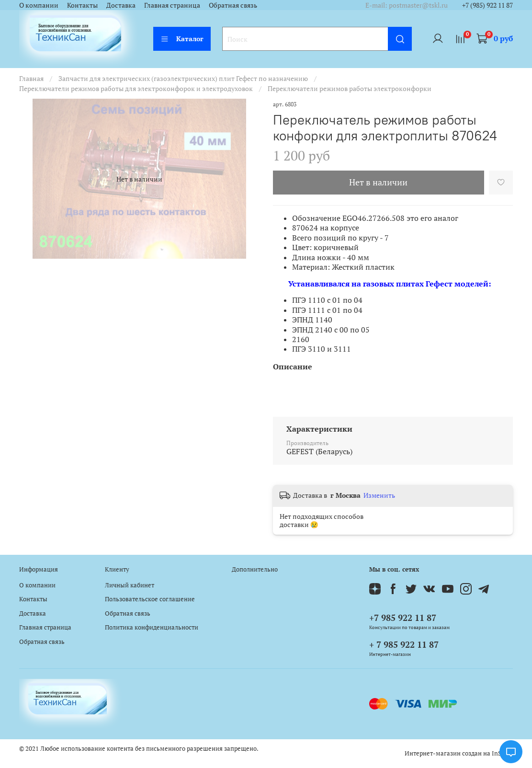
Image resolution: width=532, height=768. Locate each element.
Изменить (379, 495)
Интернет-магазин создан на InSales (459, 753)
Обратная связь (233, 5)
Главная (31, 78)
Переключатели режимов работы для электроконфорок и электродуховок (136, 88)
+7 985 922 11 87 (403, 618)
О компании (39, 5)
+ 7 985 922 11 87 (404, 644)
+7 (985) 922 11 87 (487, 5)
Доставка (121, 5)
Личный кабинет (130, 585)
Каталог (182, 39)
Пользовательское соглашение (150, 599)
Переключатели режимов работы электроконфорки (350, 88)
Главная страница (172, 5)
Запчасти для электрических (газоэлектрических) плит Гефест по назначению (183, 78)
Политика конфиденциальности (152, 627)
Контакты (82, 5)
